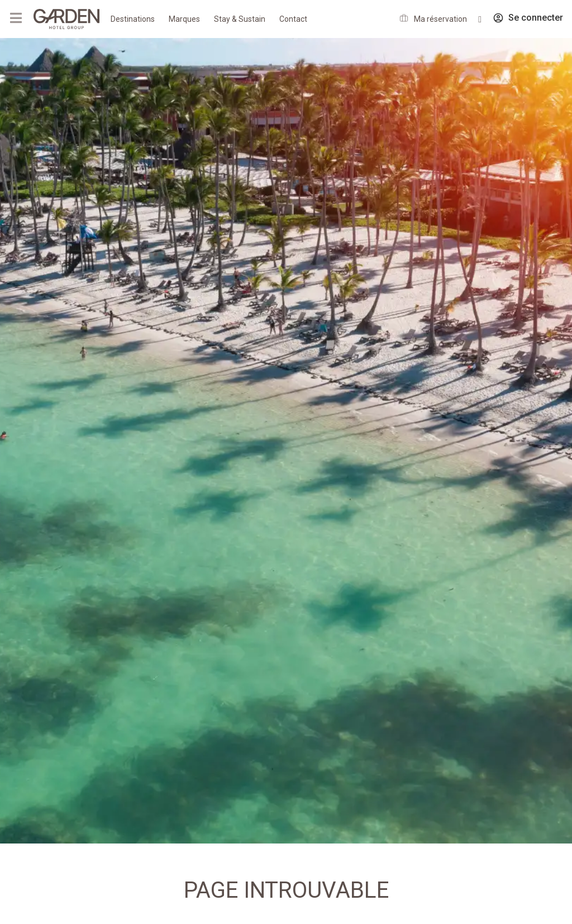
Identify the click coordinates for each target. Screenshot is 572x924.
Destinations (133, 19)
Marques (184, 19)
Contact (293, 19)
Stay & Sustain (240, 19)
